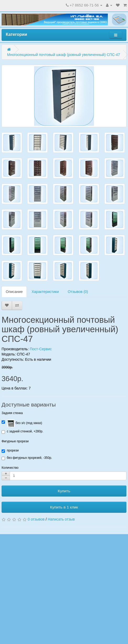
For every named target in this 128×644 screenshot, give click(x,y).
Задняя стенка (12, 413)
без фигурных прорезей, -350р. (27, 458)
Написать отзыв (61, 519)
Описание (14, 292)
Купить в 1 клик (64, 507)
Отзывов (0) (78, 292)
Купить (64, 491)
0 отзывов (36, 519)
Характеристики (45, 292)
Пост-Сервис (41, 349)
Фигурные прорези (15, 441)
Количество (10, 468)
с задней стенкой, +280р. (22, 432)
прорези (10, 451)
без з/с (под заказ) (22, 423)
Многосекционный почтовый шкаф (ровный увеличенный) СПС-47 (63, 55)
